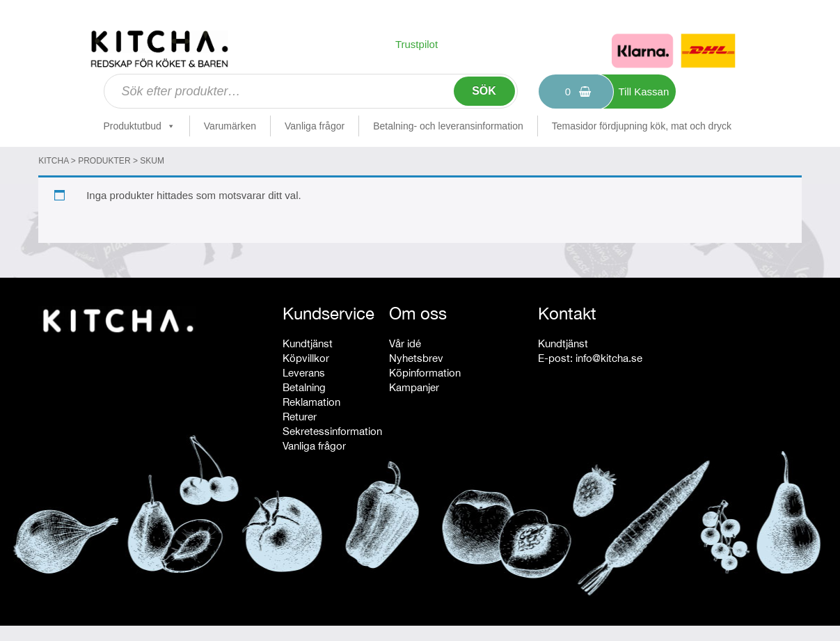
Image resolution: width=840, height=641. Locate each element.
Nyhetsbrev (416, 358)
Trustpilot (417, 44)
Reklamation (311, 402)
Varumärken (230, 126)
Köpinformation (425, 373)
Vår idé (405, 343)
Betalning (304, 387)
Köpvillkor (306, 358)
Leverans (304, 373)
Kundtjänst (308, 343)
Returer (300, 417)
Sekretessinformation (332, 431)
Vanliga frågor (315, 126)
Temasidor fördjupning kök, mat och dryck (642, 126)
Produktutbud (140, 126)
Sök (484, 91)
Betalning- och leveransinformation (448, 126)
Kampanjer (414, 387)
